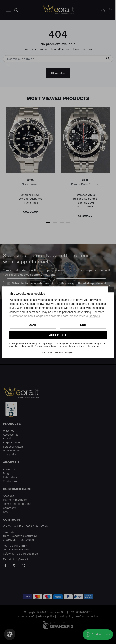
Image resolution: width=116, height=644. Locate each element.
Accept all (58, 335)
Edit (83, 325)
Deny (33, 325)
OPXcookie (47, 353)
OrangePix (69, 353)
